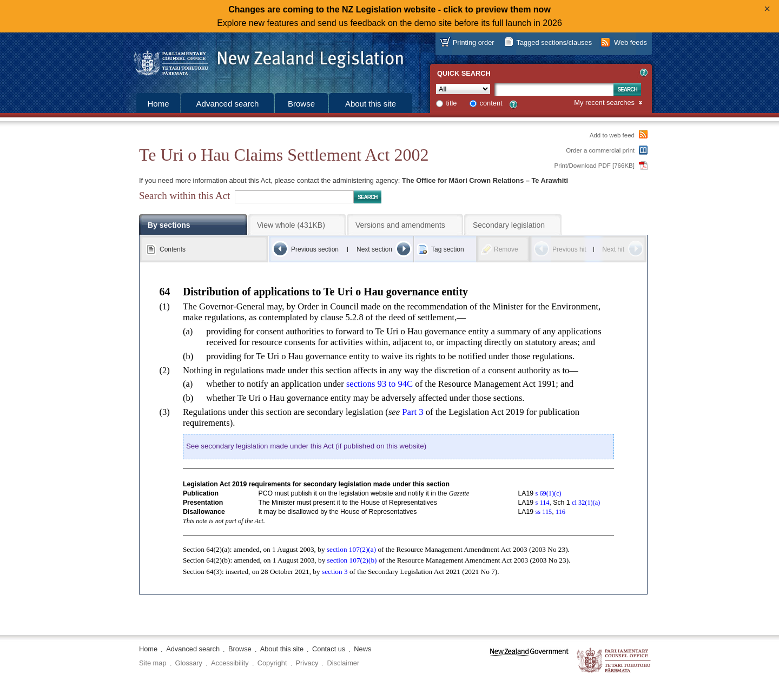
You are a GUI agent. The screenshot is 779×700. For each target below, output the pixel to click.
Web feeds (631, 42)
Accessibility (230, 663)
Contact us (329, 649)
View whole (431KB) (291, 225)
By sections (169, 225)
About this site (371, 104)
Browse (301, 104)
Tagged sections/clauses (554, 42)
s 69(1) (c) (549, 493)
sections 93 (379, 384)
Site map (153, 663)
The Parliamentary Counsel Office (614, 661)
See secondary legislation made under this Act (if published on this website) (306, 446)
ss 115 (544, 512)
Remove (506, 249)
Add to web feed (612, 135)
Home (158, 104)
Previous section (315, 249)
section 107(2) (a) (351, 549)
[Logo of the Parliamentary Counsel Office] (263, 60)
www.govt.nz (529, 661)
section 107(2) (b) (352, 560)
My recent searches (604, 103)
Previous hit (569, 249)
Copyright (272, 663)
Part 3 (412, 412)
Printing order (474, 42)
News (362, 649)
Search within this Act (184, 196)
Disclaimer (343, 663)
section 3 (335, 572)
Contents (173, 249)
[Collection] (463, 89)
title (452, 103)
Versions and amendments (400, 225)
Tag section (448, 249)
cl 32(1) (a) (586, 503)
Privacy (307, 663)
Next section (374, 249)
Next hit (613, 249)
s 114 (543, 503)
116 (560, 512)
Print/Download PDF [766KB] (595, 166)
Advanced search (228, 104)
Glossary (189, 663)
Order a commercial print (600, 150)
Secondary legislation (509, 225)
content (491, 103)
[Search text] (554, 89)
